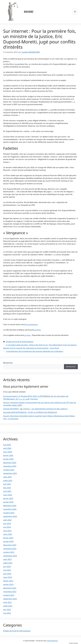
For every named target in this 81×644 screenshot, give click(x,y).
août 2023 (7, 559)
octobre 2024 (9, 513)
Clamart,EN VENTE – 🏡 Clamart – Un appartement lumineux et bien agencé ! (35, 409)
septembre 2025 (10, 473)
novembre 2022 (10, 592)
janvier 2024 (8, 541)
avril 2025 (7, 491)
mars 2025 (8, 495)
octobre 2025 (9, 470)
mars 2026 (8, 452)
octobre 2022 (9, 595)
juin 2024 (7, 523)
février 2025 (8, 498)
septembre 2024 (10, 516)
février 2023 (8, 581)
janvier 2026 (8, 459)
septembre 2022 (10, 599)
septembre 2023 (10, 556)
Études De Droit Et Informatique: (20, 342)
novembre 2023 (10, 549)
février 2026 (8, 455)
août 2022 (7, 602)
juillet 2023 (8, 563)
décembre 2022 (10, 588)
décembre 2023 (10, 545)
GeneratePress (52, 641)
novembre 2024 (10, 509)
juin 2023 (7, 566)
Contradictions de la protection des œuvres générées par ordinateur (35, 351)
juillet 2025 (8, 480)
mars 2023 (8, 577)
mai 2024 (7, 527)
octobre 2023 (9, 552)
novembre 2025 (10, 466)
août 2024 (7, 520)
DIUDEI (29, 12)
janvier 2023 (8, 584)
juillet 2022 (8, 606)
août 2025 (7, 477)
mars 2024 (8, 534)
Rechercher (8, 363)
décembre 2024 (10, 506)
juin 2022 (7, 609)
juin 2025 (7, 484)
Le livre (38, 330)
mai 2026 (7, 445)
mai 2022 (7, 613)
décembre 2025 (10, 463)
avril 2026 (7, 448)
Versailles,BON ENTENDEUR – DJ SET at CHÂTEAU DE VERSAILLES (30, 412)
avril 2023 (7, 574)
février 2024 (8, 538)
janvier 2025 (8, 502)
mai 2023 (7, 570)
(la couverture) (32, 324)
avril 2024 (7, 531)
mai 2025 (7, 488)
